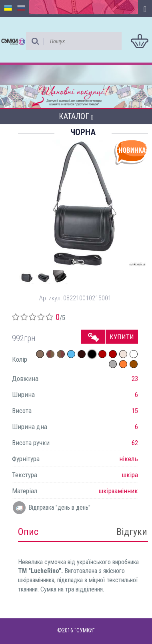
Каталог (76, 116)
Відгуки (132, 532)
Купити (122, 337)
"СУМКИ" (85, 630)
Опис (28, 532)
